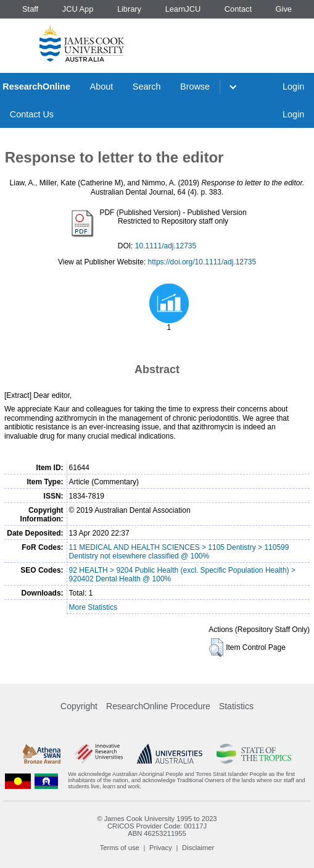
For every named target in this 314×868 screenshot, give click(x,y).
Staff (30, 9)
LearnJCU (183, 9)
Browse (195, 86)
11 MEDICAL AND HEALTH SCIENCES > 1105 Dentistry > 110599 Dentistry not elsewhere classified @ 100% (179, 552)
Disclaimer (198, 848)
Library (129, 9)
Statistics (236, 706)
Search (147, 86)
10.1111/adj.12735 (166, 246)
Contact (238, 9)
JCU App (78, 9)
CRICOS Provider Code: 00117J (157, 826)
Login (293, 86)
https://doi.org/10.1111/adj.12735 (202, 262)
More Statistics (93, 607)
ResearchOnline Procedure (158, 706)
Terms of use (120, 848)
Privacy (161, 848)
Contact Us (32, 114)
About (102, 86)
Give (284, 9)
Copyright (79, 706)
